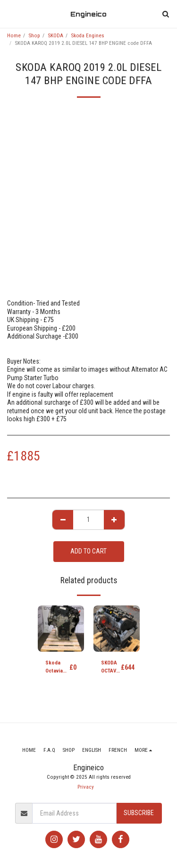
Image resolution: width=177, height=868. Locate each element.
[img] (61, 629)
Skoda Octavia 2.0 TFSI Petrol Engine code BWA (57, 668)
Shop (34, 36)
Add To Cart (88, 551)
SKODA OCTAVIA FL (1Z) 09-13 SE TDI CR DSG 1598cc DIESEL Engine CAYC (111, 668)
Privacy (86, 787)
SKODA (56, 36)
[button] (10, 14)
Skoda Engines (88, 36)
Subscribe (139, 813)
